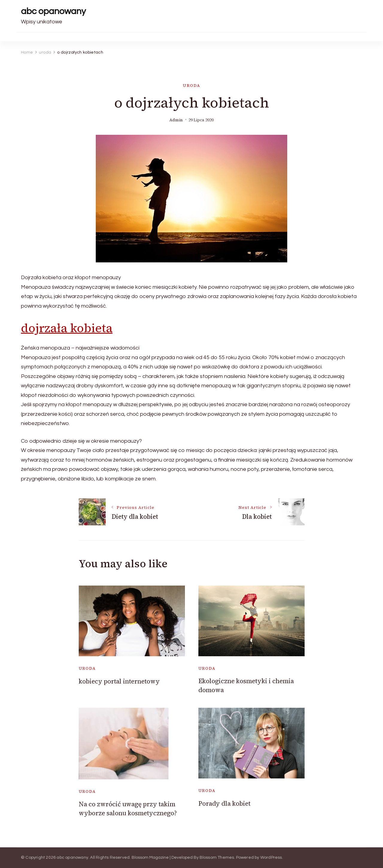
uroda (191, 86)
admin (176, 120)
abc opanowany (53, 11)
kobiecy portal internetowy (119, 681)
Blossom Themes (217, 858)
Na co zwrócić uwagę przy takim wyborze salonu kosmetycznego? (128, 808)
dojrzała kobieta (67, 328)
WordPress (271, 858)
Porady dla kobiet (224, 803)
